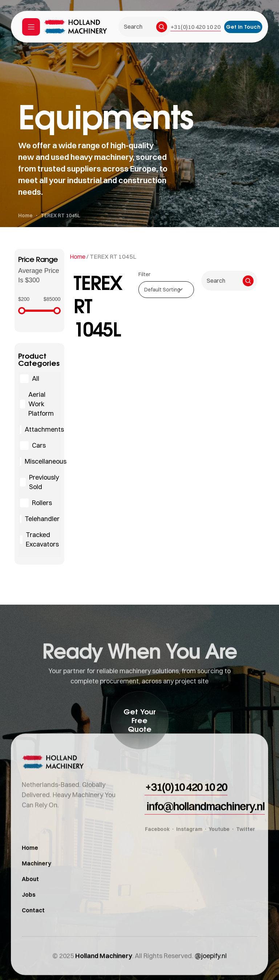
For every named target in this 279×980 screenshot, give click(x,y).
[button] (196, 27)
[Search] (162, 27)
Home (78, 257)
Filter (144, 274)
